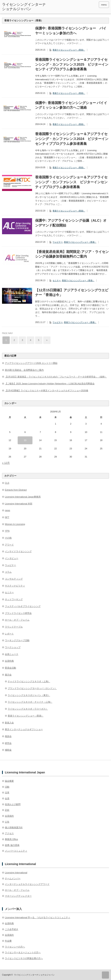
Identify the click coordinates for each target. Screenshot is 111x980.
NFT (7, 517)
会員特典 (9, 661)
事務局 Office (11, 839)
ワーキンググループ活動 (17, 640)
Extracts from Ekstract (16, 490)
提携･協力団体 (12, 845)
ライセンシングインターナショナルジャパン (24, 7)
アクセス (9, 833)
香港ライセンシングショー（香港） (69, 50)
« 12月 (6, 463)
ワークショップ (13, 647)
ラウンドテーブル (14, 627)
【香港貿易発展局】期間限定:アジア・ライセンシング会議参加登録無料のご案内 (72, 254)
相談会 (8, 736)
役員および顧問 (13, 804)
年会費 (8, 941)
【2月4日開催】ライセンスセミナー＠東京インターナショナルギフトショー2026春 (47, 390)
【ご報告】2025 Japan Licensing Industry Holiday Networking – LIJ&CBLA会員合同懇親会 (50, 384)
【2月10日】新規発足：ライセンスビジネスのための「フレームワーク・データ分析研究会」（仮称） (56, 377)
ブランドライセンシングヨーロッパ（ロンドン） (32, 688)
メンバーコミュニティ (16, 851)
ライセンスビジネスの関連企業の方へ (24, 958)
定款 (7, 810)
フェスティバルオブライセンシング (23, 606)
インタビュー (12, 558)
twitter (89, 5)
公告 (7, 822)
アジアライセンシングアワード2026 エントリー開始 (31, 363)
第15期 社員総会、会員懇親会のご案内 (24, 370)
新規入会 (9, 723)
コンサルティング (14, 579)
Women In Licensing (15, 524)
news (8, 510)
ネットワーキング (14, 599)
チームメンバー (13, 878)
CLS (7, 483)
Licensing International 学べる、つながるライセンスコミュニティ (38, 917)
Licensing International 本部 (19, 504)
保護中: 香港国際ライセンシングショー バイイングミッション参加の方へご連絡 (71, 105)
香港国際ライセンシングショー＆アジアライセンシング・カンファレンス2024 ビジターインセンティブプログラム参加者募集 (72, 139)
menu (104, 5)
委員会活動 (10, 668)
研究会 (8, 743)
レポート (9, 634)
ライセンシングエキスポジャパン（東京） (29, 695)
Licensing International (16, 873)
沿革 (7, 792)
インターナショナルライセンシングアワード (27, 884)
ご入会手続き (12, 929)
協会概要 (9, 781)
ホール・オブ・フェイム (17, 620)
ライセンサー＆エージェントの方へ (23, 952)
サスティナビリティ (15, 586)
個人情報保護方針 (14, 827)
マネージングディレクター (18, 896)
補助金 (8, 750)
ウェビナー (58, 242)
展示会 (8, 675)
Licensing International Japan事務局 (23, 497)
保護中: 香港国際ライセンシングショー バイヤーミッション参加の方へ (71, 31)
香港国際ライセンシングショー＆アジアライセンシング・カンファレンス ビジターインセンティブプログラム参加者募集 (71, 182)
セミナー (57, 280)
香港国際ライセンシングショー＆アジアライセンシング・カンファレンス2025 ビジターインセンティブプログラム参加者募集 (72, 65)
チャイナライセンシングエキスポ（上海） (29, 681)
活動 (7, 787)
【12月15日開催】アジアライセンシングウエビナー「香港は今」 (72, 293)
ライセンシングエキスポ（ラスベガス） (28, 709)
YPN (7, 531)
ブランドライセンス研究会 (18, 613)
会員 (7, 798)
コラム (8, 572)
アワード (9, 545)
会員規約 (9, 816)
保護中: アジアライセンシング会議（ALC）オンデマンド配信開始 (71, 223)
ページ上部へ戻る (105, 975)
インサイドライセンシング (18, 551)
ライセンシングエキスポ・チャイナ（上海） (30, 702)
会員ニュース (12, 654)
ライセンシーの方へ (15, 947)
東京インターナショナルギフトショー (24, 729)
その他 (8, 538)
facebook (94, 5)
